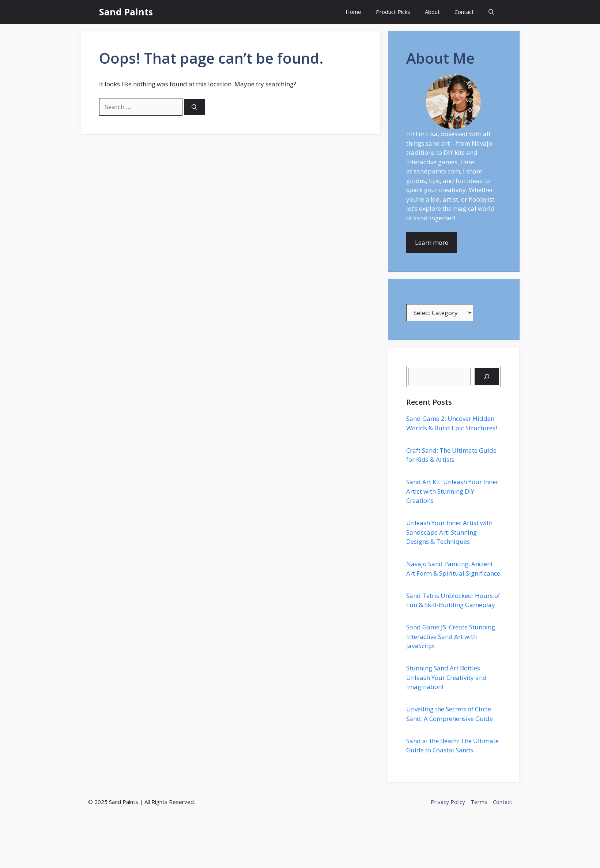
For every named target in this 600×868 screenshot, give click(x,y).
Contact (464, 12)
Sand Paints (126, 12)
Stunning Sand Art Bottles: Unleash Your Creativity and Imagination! (446, 677)
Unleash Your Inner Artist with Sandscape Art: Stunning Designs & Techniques (449, 532)
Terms (479, 802)
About (432, 12)
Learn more (432, 242)
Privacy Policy (448, 802)
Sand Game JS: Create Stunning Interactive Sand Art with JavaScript (451, 636)
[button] (491, 12)
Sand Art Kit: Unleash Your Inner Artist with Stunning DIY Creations (452, 491)
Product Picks (393, 12)
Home (353, 12)
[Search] (194, 107)
